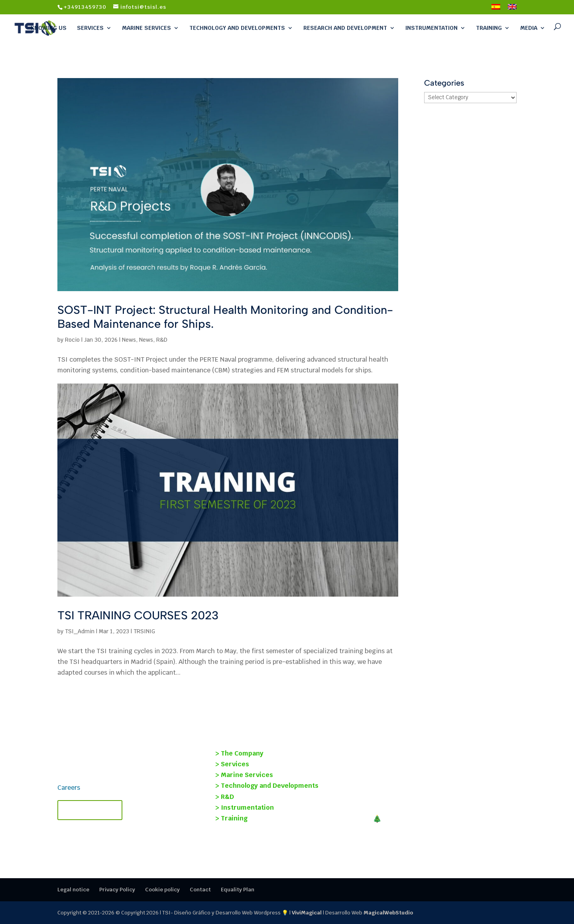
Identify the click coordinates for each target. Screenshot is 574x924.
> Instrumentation (245, 808)
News (129, 340)
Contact (200, 890)
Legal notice (73, 890)
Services (90, 28)
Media (529, 28)
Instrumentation (431, 28)
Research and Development (345, 28)
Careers (69, 788)
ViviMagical (307, 913)
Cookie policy (162, 890)
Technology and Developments (237, 28)
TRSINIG (144, 631)
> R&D (225, 797)
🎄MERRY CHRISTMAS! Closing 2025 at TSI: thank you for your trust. (439, 823)
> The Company (239, 753)
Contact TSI (90, 810)
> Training (231, 818)
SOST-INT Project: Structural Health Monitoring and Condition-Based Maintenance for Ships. (225, 317)
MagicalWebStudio (388, 913)
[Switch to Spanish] (496, 9)
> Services (232, 764)
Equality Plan (238, 890)
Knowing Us (49, 28)
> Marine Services (244, 775)
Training (489, 28)
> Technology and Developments (267, 786)
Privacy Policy (117, 890)
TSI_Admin (80, 631)
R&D (162, 340)
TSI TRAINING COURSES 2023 (138, 615)
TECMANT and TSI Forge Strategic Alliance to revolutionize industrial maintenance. (444, 794)
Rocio (72, 340)
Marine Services (146, 28)
